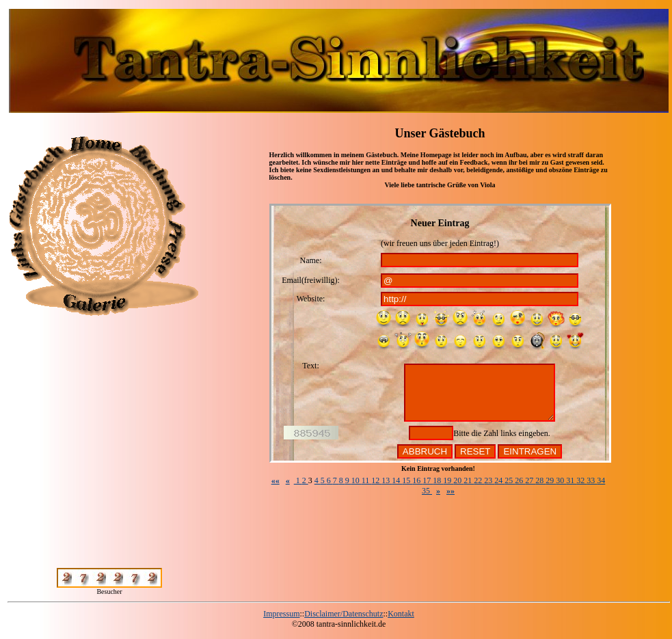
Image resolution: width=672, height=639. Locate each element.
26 (520, 480)
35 (427, 491)
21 (469, 480)
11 (367, 480)
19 (448, 480)
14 (397, 480)
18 (438, 480)
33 (592, 480)
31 (571, 480)
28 (540, 480)
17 (428, 480)
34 (601, 480)
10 (357, 480)
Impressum (281, 614)
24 (499, 480)
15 (407, 480)
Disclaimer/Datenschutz (344, 614)
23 (489, 480)
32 (581, 480)
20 (458, 480)
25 (510, 480)
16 (417, 480)
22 (479, 480)
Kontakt (401, 614)
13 (387, 480)
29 (551, 480)
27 (530, 480)
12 (376, 480)
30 (561, 480)
